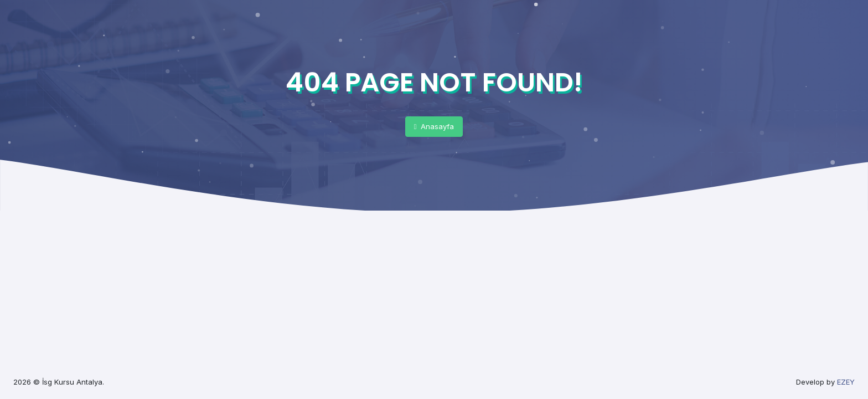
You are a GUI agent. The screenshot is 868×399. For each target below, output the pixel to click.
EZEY (846, 382)
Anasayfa (434, 126)
